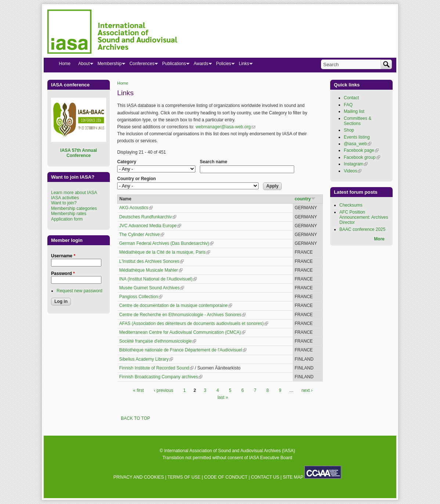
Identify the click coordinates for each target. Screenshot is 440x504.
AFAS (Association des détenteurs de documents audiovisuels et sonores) (194, 324)
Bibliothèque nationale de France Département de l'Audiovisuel (183, 350)
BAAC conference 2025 (362, 229)
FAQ (348, 105)
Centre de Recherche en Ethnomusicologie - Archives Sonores (183, 315)
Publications (174, 65)
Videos (353, 171)
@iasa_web (358, 144)
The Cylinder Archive (142, 235)
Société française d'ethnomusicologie (158, 341)
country (305, 199)
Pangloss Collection (141, 297)
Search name (214, 162)
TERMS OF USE (184, 477)
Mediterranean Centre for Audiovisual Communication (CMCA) (182, 332)
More (379, 239)
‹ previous (164, 390)
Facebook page (361, 150)
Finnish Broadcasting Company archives (161, 377)
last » (223, 397)
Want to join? (64, 203)
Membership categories (74, 208)
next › (307, 390)
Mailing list (354, 111)
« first (138, 390)
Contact (351, 98)
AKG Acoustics (136, 208)
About (84, 65)
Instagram (356, 164)
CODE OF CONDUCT (226, 477)
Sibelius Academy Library (146, 359)
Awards (201, 65)
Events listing (357, 137)
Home (123, 83)
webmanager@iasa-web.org (225, 127)
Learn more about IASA (74, 193)
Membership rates (69, 214)
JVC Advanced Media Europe (150, 226)
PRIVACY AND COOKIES (139, 477)
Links (244, 65)
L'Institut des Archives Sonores (152, 261)
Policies (223, 65)
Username (63, 256)
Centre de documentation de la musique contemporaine (176, 305)
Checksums (351, 205)
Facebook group (362, 157)
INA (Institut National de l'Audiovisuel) (158, 279)
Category (127, 162)
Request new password (80, 291)
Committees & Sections (358, 121)
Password (63, 274)
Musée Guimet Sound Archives (152, 288)
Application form (67, 219)
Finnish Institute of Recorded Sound (157, 368)
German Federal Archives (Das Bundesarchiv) (167, 243)
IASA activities (65, 198)
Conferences (142, 65)
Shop (349, 130)
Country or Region (136, 179)
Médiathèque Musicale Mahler (151, 270)
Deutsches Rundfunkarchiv (148, 217)
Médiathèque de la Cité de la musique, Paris (165, 252)
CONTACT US (265, 477)
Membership (109, 65)
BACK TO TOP (136, 418)
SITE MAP (293, 477)
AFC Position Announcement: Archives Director (364, 217)
